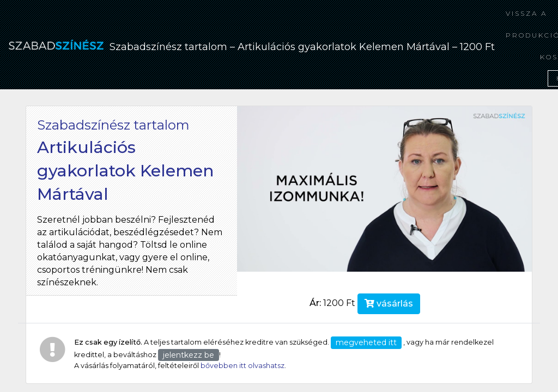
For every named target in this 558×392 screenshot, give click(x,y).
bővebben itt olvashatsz (242, 366)
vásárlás (389, 304)
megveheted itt (366, 342)
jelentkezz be (189, 355)
